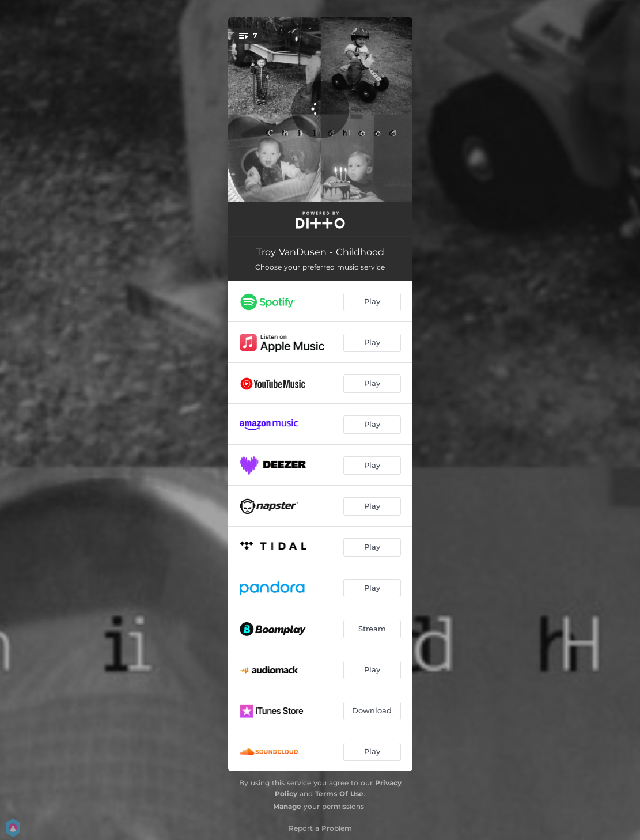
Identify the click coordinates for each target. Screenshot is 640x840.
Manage (287, 806)
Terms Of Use (339, 794)
